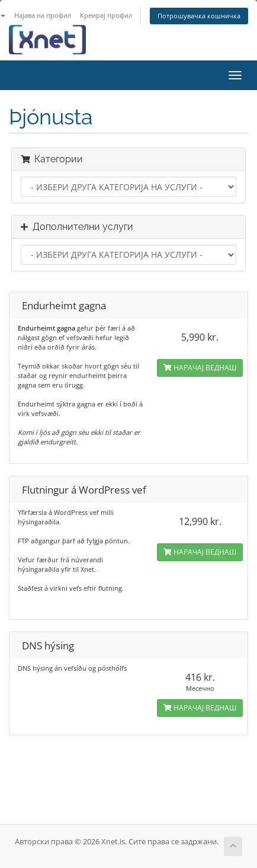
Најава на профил (43, 15)
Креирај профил (106, 15)
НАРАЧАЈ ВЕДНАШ (200, 368)
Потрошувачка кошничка (199, 16)
